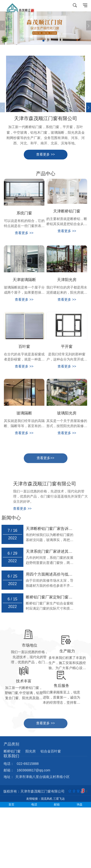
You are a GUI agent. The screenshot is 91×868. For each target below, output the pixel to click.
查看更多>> (45, 462)
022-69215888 (28, 753)
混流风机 (47, 799)
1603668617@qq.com (33, 759)
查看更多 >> (45, 154)
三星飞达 (59, 799)
